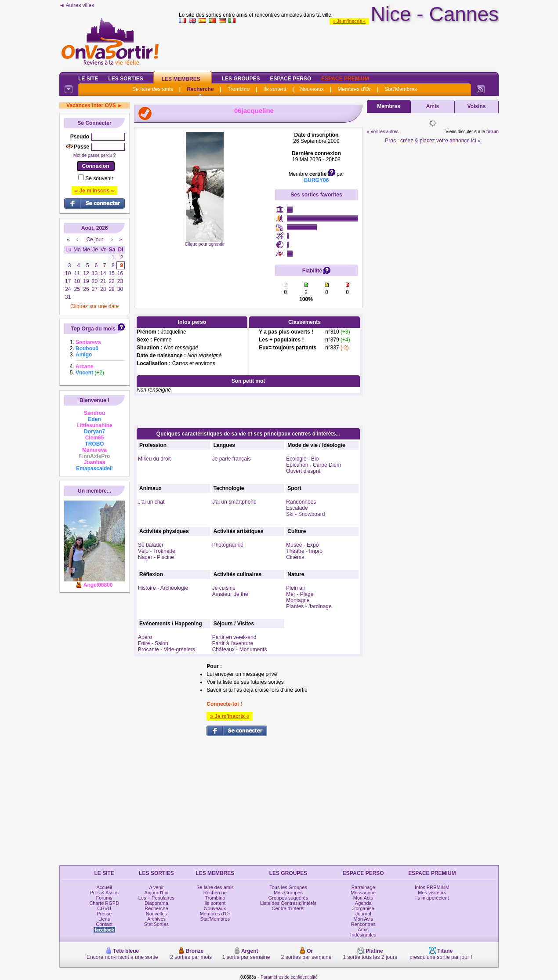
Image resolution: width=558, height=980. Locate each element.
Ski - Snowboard (305, 514)
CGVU (104, 908)
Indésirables (363, 935)
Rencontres (363, 924)
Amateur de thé (230, 594)
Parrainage (363, 887)
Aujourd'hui (157, 893)
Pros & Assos (104, 893)
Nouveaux (312, 89)
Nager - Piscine (156, 557)
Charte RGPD (104, 903)
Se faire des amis (153, 89)
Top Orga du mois (93, 329)
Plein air (295, 588)
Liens (104, 919)
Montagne (298, 600)
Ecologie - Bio (302, 459)
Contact (104, 924)
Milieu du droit (154, 459)
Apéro (145, 637)
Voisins (477, 106)
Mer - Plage (300, 594)
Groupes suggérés (288, 898)
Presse (104, 914)
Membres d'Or (354, 89)
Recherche (200, 89)
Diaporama (156, 903)
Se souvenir (99, 178)
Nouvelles (156, 914)
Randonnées (301, 502)
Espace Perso (290, 79)
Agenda (363, 903)
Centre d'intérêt (288, 908)
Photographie (228, 545)
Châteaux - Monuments (240, 650)
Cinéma (295, 557)
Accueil (104, 887)
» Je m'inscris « (349, 21)
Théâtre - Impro (304, 551)
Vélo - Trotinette (157, 551)
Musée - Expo (302, 545)
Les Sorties (125, 79)
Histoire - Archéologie (163, 588)
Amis (433, 106)
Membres (389, 106)
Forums (104, 898)
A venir (156, 887)
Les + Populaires (156, 898)
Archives (156, 919)
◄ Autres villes (77, 5)
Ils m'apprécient (432, 898)
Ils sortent (275, 89)
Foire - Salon (153, 643)
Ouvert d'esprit (303, 471)
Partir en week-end (234, 637)
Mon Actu (363, 898)
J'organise (363, 908)
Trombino (239, 89)
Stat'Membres (401, 89)
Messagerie (363, 893)
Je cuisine (224, 588)
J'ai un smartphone (234, 502)
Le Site (88, 79)
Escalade (297, 508)
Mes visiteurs (432, 893)
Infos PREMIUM (432, 887)
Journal (363, 914)
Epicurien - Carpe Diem (313, 465)
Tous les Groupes (288, 887)
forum (493, 132)
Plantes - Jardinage (309, 606)
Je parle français (232, 459)
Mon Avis (363, 919)
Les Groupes (241, 79)
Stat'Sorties (156, 924)
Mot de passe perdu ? (95, 155)
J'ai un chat (151, 502)
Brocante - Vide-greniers (167, 650)
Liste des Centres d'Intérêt (288, 903)
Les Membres (181, 79)
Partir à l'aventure (233, 643)
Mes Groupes (288, 893)
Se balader (151, 545)
